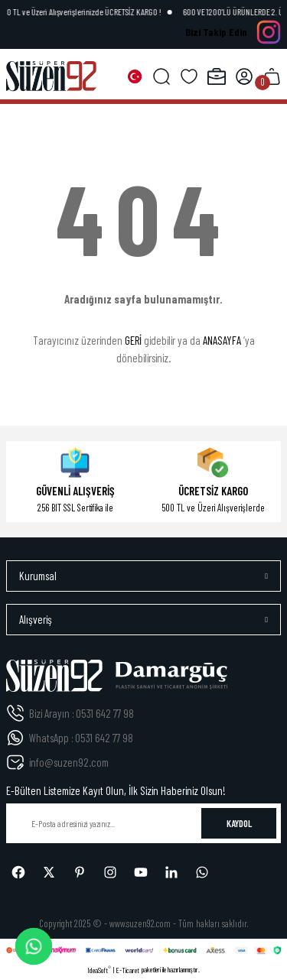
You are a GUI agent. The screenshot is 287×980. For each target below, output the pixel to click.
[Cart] (272, 76)
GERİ (133, 340)
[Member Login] (244, 76)
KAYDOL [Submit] (239, 823)
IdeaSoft (99, 970)
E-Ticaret (127, 970)
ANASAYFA (222, 340)
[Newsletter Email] (143, 823)
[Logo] (51, 76)
